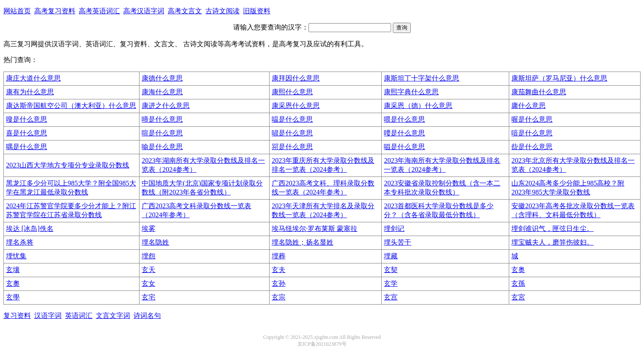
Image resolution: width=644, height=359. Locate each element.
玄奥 (518, 270)
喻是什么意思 (162, 147)
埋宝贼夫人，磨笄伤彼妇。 (552, 242)
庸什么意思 (528, 106)
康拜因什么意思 (296, 78)
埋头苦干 (398, 242)
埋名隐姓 (155, 242)
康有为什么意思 (30, 92)
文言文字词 (113, 316)
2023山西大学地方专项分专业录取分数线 (68, 165)
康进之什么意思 (166, 106)
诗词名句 (147, 316)
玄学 (391, 283)
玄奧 (13, 283)
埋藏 (391, 256)
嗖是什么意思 (27, 119)
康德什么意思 (162, 78)
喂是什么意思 (404, 119)
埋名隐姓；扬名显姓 (303, 242)
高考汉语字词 (144, 11)
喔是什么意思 (532, 119)
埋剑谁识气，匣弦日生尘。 (552, 229)
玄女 (148, 283)
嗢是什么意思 (292, 119)
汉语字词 (48, 316)
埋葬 (279, 256)
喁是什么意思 (27, 147)
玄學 (13, 297)
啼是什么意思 (162, 119)
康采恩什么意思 (296, 106)
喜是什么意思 (27, 133)
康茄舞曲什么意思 (539, 92)
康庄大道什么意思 (33, 78)
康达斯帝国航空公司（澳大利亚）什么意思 (71, 106)
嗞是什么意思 (404, 147)
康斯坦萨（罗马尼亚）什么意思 (559, 78)
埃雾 (148, 229)
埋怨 (148, 256)
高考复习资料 (55, 11)
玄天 (148, 270)
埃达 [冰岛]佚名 (30, 229)
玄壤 (13, 270)
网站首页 (17, 11)
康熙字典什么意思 (411, 92)
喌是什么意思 (292, 147)
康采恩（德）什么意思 (418, 106)
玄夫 (279, 270)
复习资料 (17, 316)
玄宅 (148, 297)
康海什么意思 (162, 92)
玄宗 (279, 297)
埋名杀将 (20, 242)
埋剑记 (394, 229)
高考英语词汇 (99, 11)
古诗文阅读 (223, 11)
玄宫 (391, 297)
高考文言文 (185, 11)
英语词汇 (79, 316)
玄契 (391, 270)
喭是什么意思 (292, 133)
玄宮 (518, 297)
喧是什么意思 (162, 133)
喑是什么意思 (532, 133)
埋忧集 (16, 256)
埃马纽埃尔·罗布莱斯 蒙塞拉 (315, 229)
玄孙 (279, 283)
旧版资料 (257, 11)
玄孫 (518, 283)
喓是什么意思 (404, 133)
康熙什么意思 (292, 92)
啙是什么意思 (532, 147)
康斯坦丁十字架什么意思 (421, 78)
